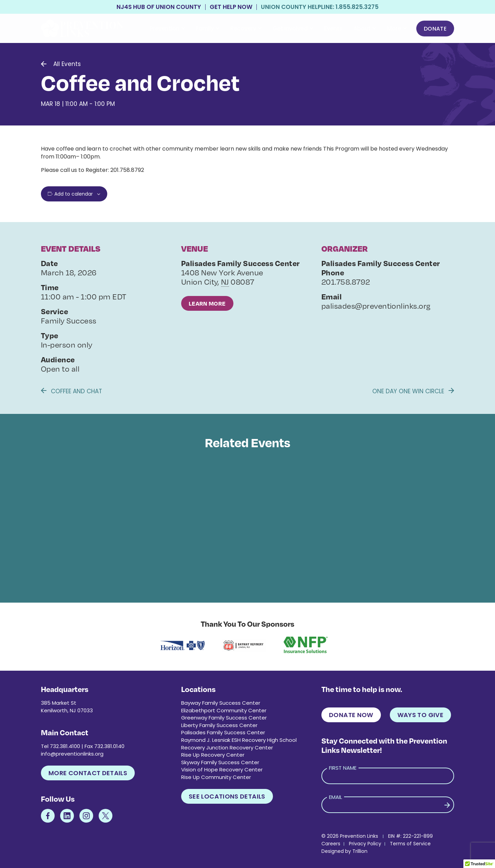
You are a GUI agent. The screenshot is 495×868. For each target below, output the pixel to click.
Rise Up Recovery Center (213, 755)
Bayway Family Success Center (221, 703)
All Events (67, 64)
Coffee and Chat (71, 391)
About (365, 28)
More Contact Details (88, 773)
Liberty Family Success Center (219, 725)
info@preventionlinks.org (72, 754)
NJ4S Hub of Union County (159, 7)
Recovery (246, 28)
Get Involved (293, 28)
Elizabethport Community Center (224, 710)
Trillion (360, 851)
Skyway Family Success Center (220, 762)
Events (333, 28)
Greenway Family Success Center (224, 718)
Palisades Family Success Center (223, 732)
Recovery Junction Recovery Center (227, 748)
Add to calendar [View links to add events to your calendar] (74, 194)
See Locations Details (227, 796)
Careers (331, 844)
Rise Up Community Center (216, 777)
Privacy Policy (365, 844)
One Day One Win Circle (413, 391)
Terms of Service (410, 844)
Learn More (207, 303)
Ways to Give (420, 715)
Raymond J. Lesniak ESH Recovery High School (239, 740)
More (397, 28)
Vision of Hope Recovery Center (222, 770)
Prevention (167, 28)
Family (208, 28)
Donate (435, 29)
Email (335, 797)
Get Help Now (231, 7)
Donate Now (351, 715)
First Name (343, 768)
